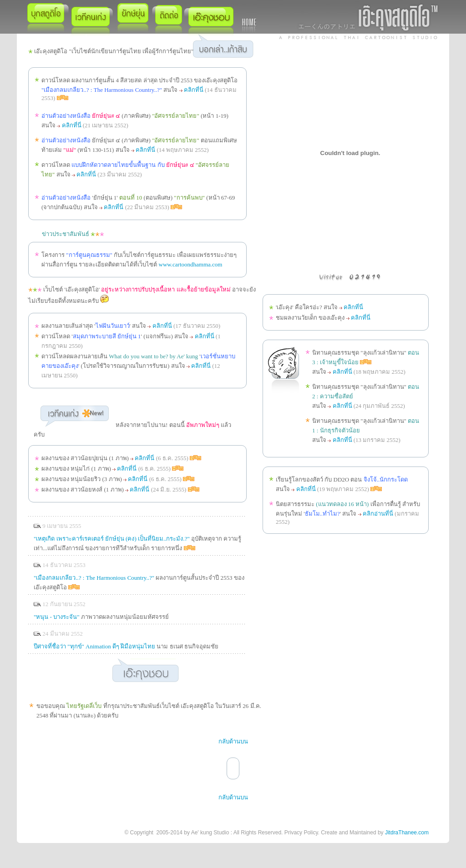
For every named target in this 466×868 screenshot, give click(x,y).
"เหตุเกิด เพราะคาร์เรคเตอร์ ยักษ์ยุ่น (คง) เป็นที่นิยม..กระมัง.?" (112, 539)
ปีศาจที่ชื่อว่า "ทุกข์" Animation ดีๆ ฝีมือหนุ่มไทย (94, 646)
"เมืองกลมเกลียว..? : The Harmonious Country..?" (94, 578)
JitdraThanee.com (407, 833)
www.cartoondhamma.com (191, 264)
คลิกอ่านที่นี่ (378, 514)
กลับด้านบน (233, 741)
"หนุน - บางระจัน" (56, 617)
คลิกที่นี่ (194, 90)
